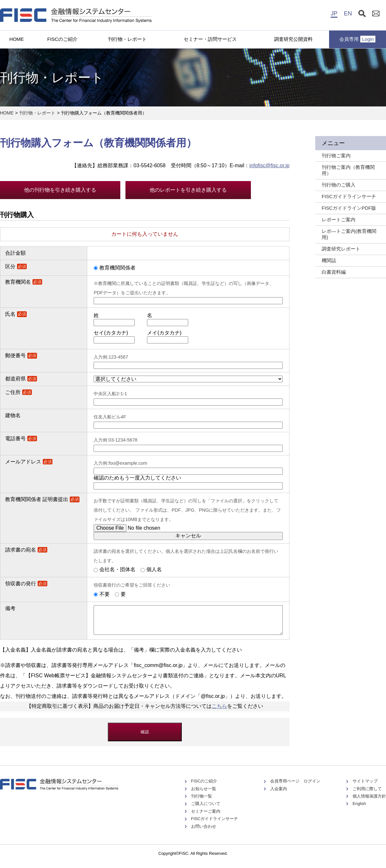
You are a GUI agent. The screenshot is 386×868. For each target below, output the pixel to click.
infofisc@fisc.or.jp (269, 165)
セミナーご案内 (206, 817)
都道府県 (21, 379)
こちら (219, 712)
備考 (10, 608)
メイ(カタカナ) (164, 333)
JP (334, 14)
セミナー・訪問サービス (210, 39)
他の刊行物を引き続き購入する (60, 190)
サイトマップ (365, 787)
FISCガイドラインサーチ (215, 824)
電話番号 (21, 439)
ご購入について (206, 809)
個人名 (154, 569)
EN (348, 14)
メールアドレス (29, 462)
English (359, 809)
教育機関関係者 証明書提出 (42, 499)
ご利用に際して (367, 795)
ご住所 (18, 392)
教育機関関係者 (117, 268)
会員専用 (357, 39)
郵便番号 (21, 356)
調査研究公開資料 (293, 39)
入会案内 (279, 795)
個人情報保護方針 (369, 802)
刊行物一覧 (202, 802)
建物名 (13, 415)
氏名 (16, 314)
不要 (105, 594)
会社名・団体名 (117, 569)
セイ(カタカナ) (111, 333)
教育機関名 (24, 282)
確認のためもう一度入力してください (137, 478)
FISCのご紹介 (62, 39)
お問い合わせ (204, 832)
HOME (17, 39)
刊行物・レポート (127, 39)
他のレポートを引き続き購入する (188, 190)
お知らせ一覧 (204, 795)
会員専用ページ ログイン (295, 787)
